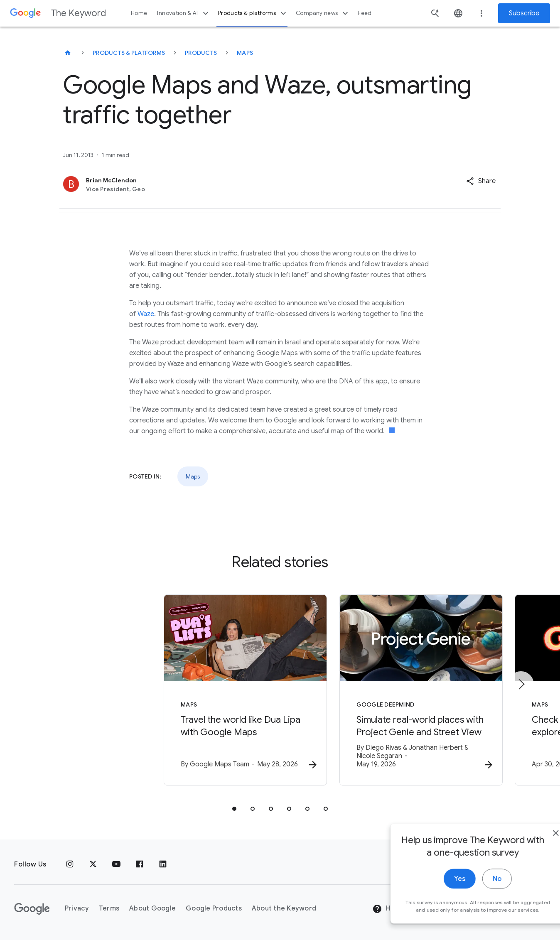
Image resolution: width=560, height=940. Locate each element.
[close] (534, 849)
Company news (323, 13)
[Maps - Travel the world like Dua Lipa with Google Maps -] (171, 691)
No (475, 895)
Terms (109, 909)
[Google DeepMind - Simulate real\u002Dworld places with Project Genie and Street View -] (389, 691)
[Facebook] (140, 864)
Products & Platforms (129, 53)
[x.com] (93, 864)
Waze (146, 314)
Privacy (77, 909)
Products (201, 53)
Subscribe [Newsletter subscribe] (524, 13)
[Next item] (521, 685)
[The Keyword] (68, 53)
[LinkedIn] (163, 864)
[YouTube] (116, 864)
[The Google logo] (32, 909)
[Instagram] (70, 864)
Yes (438, 895)
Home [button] (139, 13)
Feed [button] (365, 13)
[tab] (234, 810)
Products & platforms (253, 13)
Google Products (214, 909)
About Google (152, 909)
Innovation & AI (184, 13)
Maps (245, 53)
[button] (481, 181)
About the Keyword (284, 909)
